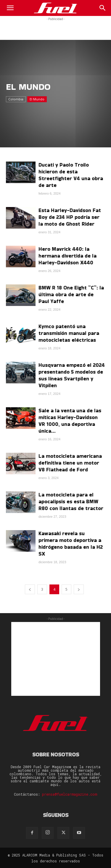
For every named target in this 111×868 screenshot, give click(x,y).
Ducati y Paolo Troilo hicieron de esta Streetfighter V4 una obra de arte (71, 175)
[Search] (103, 8)
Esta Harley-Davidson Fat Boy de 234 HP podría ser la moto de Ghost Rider (70, 217)
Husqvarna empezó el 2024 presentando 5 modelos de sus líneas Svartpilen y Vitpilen (72, 375)
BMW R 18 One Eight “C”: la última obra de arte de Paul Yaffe (71, 294)
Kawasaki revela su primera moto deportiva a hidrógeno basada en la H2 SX (71, 544)
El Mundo (37, 99)
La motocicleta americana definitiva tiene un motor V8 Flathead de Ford (70, 463)
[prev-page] (30, 589)
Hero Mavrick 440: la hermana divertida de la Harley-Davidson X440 (67, 256)
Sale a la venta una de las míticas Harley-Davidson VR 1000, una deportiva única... (70, 421)
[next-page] (79, 589)
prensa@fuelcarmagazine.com (70, 794)
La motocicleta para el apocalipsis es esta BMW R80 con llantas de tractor (71, 501)
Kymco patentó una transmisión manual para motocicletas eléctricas (69, 333)
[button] (10, 8)
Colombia (16, 99)
